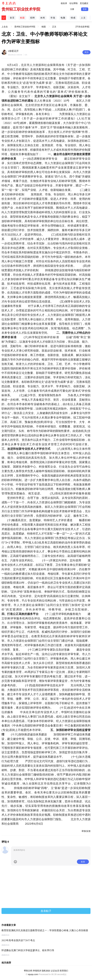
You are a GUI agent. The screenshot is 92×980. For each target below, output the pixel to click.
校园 (22, 18)
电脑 (63, 18)
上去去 (5, 24)
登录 (85, 9)
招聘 (33, 18)
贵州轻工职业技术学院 (21, 9)
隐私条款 (46, 971)
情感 (73, 18)
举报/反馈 (86, 831)
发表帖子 (46, 911)
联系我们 (64, 971)
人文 (83, 18)
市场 (53, 18)
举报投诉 (37, 971)
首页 (12, 18)
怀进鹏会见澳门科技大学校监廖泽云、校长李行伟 (28, 950)
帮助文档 (28, 971)
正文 (54, 27)
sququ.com (33, 974)
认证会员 (55, 971)
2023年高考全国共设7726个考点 (18, 940)
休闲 (43, 18)
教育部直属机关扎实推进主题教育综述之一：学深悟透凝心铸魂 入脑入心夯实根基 (45, 930)
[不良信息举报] (82, 27)
